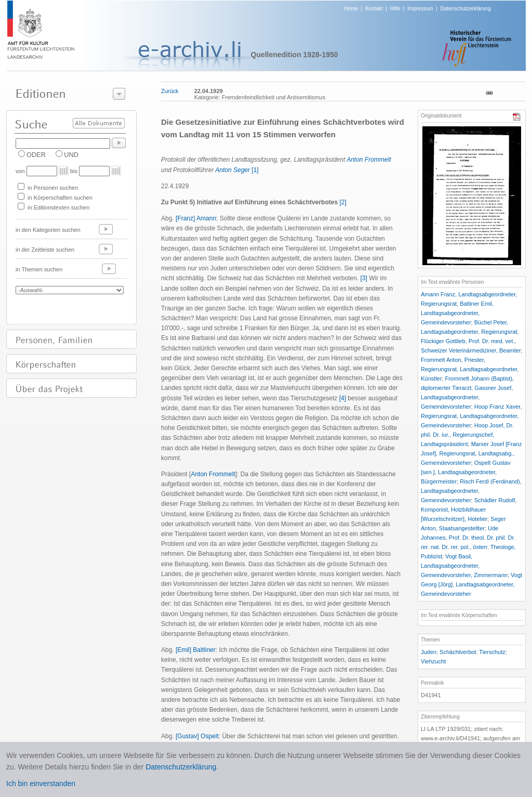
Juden (429, 652)
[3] (364, 278)
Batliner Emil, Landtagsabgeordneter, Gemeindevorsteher (457, 313)
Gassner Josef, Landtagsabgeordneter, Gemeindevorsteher (467, 397)
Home (351, 9)
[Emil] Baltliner (196, 650)
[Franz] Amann (196, 218)
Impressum (420, 9)
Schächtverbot (458, 652)
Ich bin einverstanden (41, 783)
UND (71, 155)
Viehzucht (433, 661)
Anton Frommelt (369, 160)
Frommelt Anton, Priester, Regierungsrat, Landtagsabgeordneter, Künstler (470, 369)
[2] (343, 202)
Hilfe (395, 9)
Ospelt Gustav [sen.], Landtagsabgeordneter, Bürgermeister (465, 472)
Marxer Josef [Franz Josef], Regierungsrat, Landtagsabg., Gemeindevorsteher (471, 453)
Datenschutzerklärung (465, 9)
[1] (255, 170)
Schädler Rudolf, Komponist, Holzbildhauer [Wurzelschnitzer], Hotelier (469, 509)
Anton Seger (232, 170)
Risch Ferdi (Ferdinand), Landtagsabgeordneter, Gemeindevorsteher (471, 491)
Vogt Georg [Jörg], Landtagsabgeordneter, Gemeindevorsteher (471, 584)
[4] (343, 398)
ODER (36, 155)
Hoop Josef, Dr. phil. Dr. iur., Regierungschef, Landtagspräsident (467, 435)
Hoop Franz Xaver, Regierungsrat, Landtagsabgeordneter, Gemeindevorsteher (471, 416)
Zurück (170, 91)
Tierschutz (492, 652)
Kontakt (374, 9)
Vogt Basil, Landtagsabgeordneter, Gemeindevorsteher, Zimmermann (464, 566)
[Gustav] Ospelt (197, 736)
